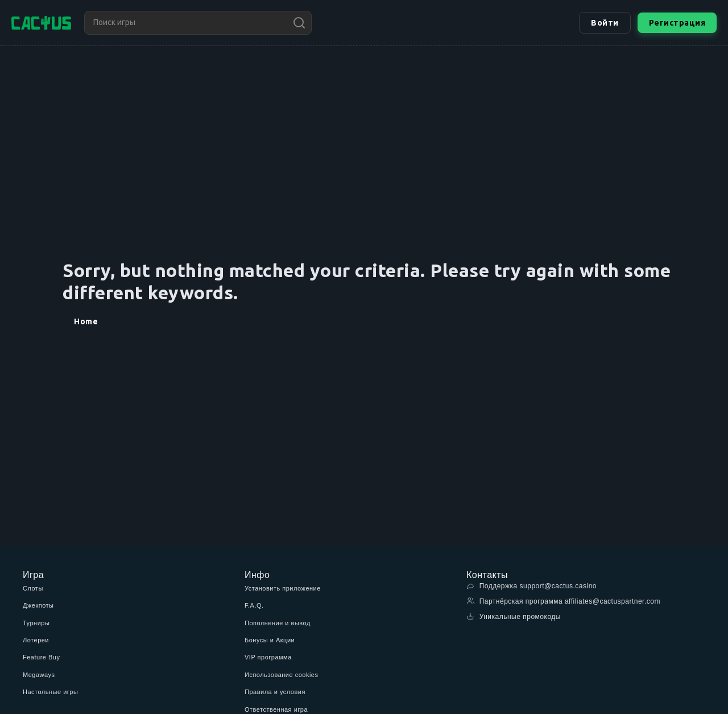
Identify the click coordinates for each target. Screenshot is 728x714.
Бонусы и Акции (270, 640)
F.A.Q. (254, 605)
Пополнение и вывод (278, 623)
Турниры (36, 623)
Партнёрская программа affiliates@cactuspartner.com (563, 601)
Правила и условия (275, 692)
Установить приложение (283, 588)
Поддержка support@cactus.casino (531, 586)
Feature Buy (41, 657)
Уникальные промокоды (514, 616)
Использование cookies (281, 675)
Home (86, 321)
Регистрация (677, 23)
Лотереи (36, 640)
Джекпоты (38, 605)
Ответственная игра (276, 709)
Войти (605, 23)
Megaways (39, 675)
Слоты (33, 588)
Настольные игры (50, 692)
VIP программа (268, 657)
